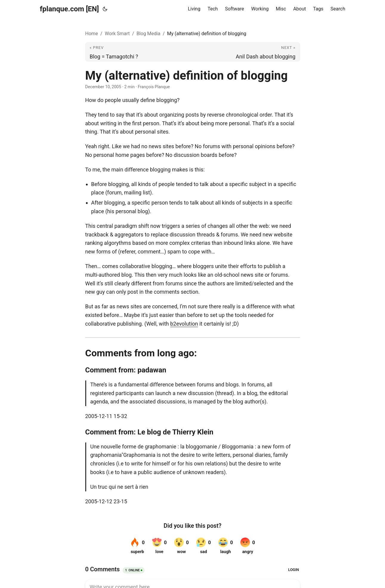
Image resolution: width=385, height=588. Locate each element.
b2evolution (184, 324)
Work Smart (117, 34)
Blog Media (149, 34)
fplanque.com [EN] (69, 9)
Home (92, 34)
